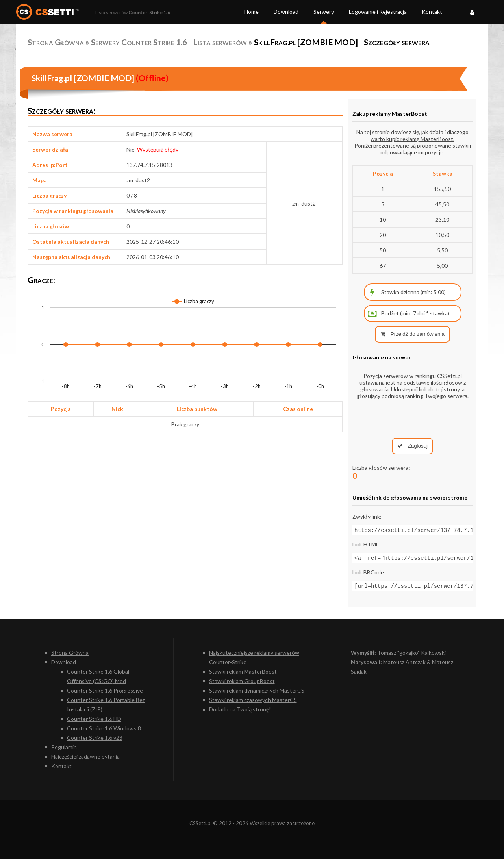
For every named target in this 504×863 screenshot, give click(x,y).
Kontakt (432, 12)
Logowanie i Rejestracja (378, 12)
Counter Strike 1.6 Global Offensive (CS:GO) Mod (98, 680)
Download (286, 12)
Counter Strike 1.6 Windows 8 (104, 732)
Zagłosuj (412, 446)
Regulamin (64, 751)
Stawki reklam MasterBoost (243, 675)
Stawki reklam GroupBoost (242, 684)
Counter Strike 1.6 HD (94, 722)
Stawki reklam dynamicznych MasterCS (257, 694)
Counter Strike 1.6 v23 (95, 741)
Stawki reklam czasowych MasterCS (253, 703)
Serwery (324, 12)
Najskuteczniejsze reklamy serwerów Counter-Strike (254, 661)
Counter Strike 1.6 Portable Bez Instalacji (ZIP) (106, 708)
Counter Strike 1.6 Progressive (105, 694)
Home (251, 12)
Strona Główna (56, 42)
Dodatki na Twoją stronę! (240, 713)
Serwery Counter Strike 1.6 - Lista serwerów (169, 42)
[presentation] (413, 419)
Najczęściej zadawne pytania (85, 760)
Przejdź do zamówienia (412, 334)
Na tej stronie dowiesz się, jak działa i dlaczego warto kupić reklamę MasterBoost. (412, 135)
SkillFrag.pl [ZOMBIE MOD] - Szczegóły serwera (342, 42)
